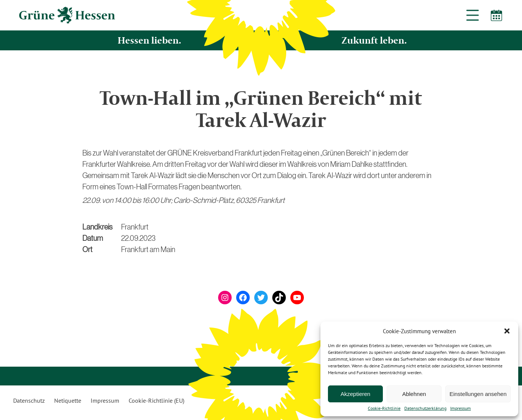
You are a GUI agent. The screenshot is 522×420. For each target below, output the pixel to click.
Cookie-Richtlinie (384, 408)
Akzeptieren (355, 394)
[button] (507, 331)
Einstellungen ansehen (478, 394)
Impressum (461, 408)
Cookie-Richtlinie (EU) (156, 400)
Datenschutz (29, 400)
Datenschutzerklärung (425, 408)
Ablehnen (414, 394)
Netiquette (68, 400)
